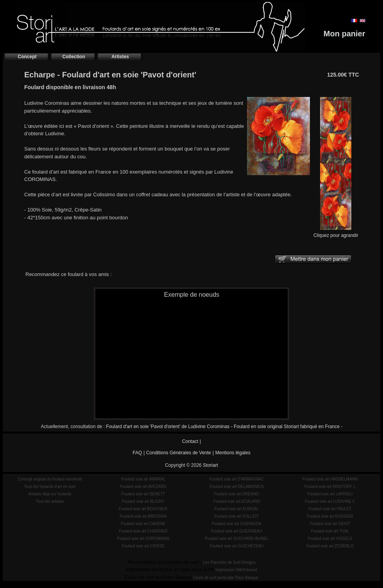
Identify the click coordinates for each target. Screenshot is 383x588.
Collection (73, 57)
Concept (27, 57)
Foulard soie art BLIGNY (143, 501)
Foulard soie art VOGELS (330, 539)
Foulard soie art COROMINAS (143, 539)
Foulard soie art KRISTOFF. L (330, 487)
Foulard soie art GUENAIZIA (236, 524)
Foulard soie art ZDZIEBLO (330, 546)
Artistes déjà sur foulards (50, 494)
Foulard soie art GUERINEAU (237, 531)
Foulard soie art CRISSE (143, 546)
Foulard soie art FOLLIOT (236, 516)
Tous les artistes (50, 501)
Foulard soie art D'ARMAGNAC (237, 479)
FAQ (137, 453)
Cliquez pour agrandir (336, 233)
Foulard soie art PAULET (330, 509)
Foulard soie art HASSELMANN (330, 479)
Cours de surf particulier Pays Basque (226, 578)
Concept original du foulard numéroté (50, 479)
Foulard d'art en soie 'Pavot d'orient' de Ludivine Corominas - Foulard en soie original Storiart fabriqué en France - (224, 427)
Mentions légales (233, 453)
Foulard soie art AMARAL (143, 479)
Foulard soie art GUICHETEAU (236, 546)
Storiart (210, 465)
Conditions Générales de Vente (179, 453)
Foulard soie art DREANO (237, 494)
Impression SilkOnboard (236, 570)
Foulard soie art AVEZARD (143, 487)
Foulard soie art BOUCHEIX (143, 509)
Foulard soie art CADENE (143, 524)
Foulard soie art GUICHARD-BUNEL (236, 539)
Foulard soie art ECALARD (237, 501)
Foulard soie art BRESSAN (143, 516)
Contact (190, 441)
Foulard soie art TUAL (330, 531)
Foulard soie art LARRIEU (330, 494)
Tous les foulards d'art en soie (50, 487)
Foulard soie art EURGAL (237, 509)
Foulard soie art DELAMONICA (236, 487)
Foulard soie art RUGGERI (330, 516)
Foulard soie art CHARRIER (143, 531)
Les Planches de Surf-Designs (230, 562)
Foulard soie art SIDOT (330, 524)
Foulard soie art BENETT (143, 494)
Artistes (120, 57)
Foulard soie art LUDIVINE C (330, 501)
